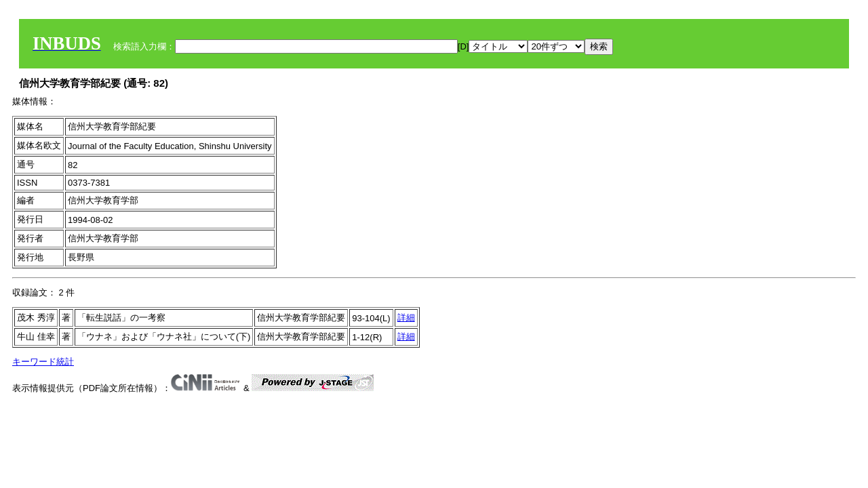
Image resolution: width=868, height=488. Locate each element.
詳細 (406, 318)
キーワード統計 (43, 362)
